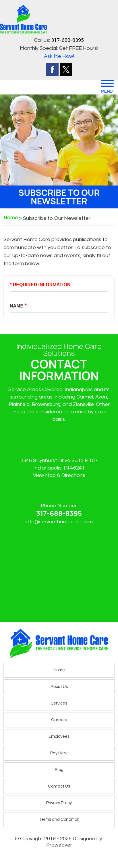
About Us (59, 687)
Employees (59, 736)
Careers (59, 720)
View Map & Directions (59, 475)
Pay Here (59, 753)
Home (59, 670)
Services (59, 703)
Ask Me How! (59, 56)
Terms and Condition (59, 819)
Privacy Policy (59, 803)
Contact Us (59, 786)
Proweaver (59, 845)
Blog (59, 770)
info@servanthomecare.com (59, 522)
